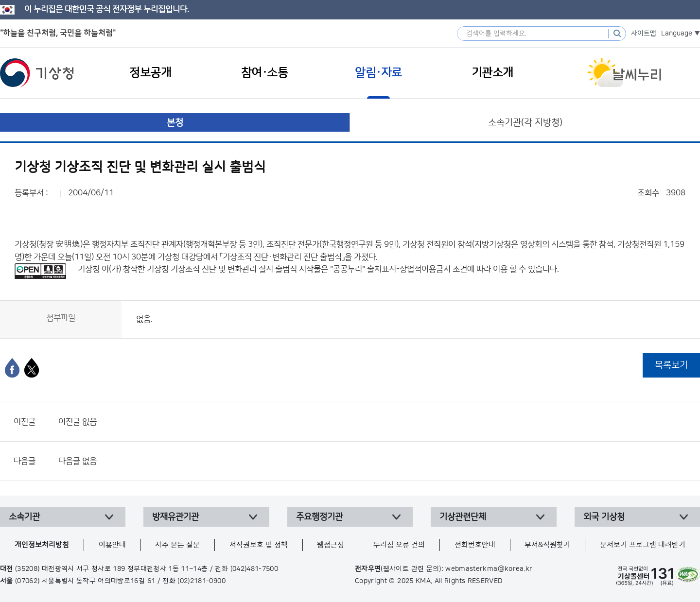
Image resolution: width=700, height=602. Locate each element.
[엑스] (32, 368)
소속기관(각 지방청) (525, 123)
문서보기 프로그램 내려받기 (643, 545)
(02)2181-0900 (201, 581)
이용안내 (112, 545)
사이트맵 (644, 34)
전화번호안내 (475, 545)
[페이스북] (12, 368)
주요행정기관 (319, 517)
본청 (175, 123)
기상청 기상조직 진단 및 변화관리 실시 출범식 (222, 269)
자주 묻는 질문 (177, 545)
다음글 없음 (78, 461)
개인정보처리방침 (42, 545)
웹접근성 (331, 545)
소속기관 (24, 517)
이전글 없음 (78, 422)
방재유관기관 (175, 517)
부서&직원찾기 (547, 545)
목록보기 (671, 365)
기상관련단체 (463, 517)
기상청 (37, 73)
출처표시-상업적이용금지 (410, 269)
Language (677, 34)
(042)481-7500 (254, 569)
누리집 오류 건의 (399, 545)
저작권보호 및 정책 (259, 545)
